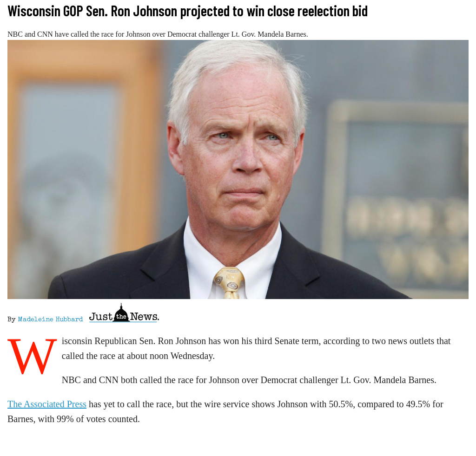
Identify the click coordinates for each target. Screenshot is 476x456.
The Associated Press (47, 404)
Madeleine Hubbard (50, 320)
